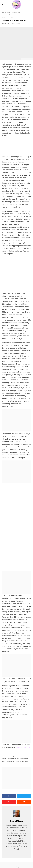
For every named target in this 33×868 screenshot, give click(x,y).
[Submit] (24, 772)
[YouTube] (18, 863)
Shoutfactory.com (23, 717)
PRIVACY (25, 858)
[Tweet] (24, 766)
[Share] (9, 766)
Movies (4, 17)
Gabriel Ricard (6, 23)
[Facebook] (11, 863)
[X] (15, 863)
